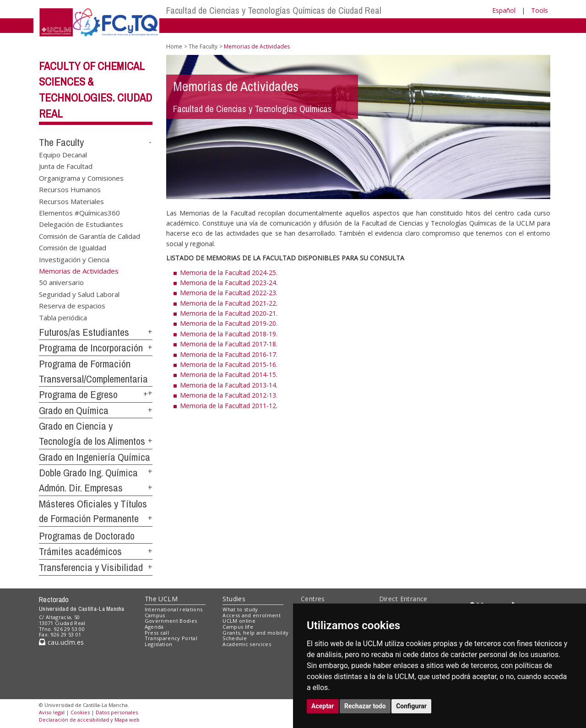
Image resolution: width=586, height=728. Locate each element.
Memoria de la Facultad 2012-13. (229, 395)
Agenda (154, 627)
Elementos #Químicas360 (79, 212)
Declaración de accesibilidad (74, 720)
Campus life (238, 627)
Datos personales (117, 712)
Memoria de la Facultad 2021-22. (229, 303)
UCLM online (239, 621)
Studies (234, 599)
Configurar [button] (411, 706)
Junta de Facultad (66, 166)
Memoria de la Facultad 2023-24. (229, 283)
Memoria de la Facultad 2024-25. (229, 272)
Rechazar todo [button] (365, 706)
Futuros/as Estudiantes (84, 332)
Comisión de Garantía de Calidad (90, 236)
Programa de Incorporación (91, 348)
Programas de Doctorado (87, 536)
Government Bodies (171, 621)
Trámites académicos (80, 551)
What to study (240, 609)
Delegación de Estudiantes (81, 224)
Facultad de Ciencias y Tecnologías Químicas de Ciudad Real (274, 10)
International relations (174, 609)
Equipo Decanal (63, 154)
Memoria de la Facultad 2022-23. (229, 293)
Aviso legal (52, 712)
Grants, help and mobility (255, 633)
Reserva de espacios (72, 306)
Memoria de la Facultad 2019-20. (229, 323)
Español (504, 10)
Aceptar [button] (323, 706)
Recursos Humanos (70, 189)
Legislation (159, 644)
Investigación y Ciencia (74, 259)
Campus (155, 615)
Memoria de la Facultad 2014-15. (229, 375)
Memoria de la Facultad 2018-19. (229, 334)
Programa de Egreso (78, 394)
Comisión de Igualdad (73, 248)
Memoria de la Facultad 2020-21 (228, 313)
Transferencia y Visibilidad (91, 567)
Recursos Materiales (71, 201)
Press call (157, 633)
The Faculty (61, 142)
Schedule (235, 638)
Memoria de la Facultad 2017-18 (228, 344)
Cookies (80, 712)
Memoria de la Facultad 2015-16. (229, 364)
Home (174, 46)
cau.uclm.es (61, 642)
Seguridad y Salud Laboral (79, 294)
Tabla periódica (63, 317)
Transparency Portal (171, 638)
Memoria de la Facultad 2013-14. (229, 385)
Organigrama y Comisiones (81, 178)
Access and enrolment (252, 615)
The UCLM (161, 599)
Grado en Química (74, 410)
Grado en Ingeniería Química (95, 457)
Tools (540, 10)
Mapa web (127, 720)
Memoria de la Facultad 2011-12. (229, 406)
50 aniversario (61, 282)
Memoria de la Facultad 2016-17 (228, 354)
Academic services (247, 644)
